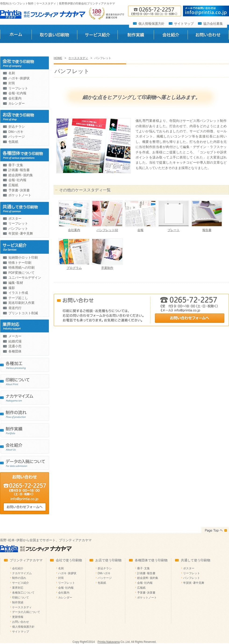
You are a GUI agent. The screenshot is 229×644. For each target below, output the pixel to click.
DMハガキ (16, 132)
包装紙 (13, 142)
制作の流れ (19, 578)
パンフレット (18, 229)
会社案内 (15, 98)
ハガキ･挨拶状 (19, 78)
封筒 (12, 83)
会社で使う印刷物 (69, 560)
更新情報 (18, 617)
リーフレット (18, 88)
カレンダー (17, 103)
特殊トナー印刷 (20, 263)
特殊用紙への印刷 (21, 267)
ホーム (16, 36)
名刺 (12, 73)
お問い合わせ (208, 36)
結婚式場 (15, 341)
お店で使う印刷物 (108, 560)
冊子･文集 (16, 165)
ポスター (15, 218)
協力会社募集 (213, 24)
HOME (58, 58)
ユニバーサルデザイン (25, 278)
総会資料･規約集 (21, 175)
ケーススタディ (78, 58)
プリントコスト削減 (23, 313)
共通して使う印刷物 (196, 560)
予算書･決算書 (19, 190)
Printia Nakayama (109, 642)
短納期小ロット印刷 (23, 257)
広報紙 (13, 185)
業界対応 (18, 588)
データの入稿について (26, 612)
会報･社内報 (17, 93)
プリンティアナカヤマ (26, 560)
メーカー (15, 336)
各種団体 (15, 351)
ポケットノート (20, 195)
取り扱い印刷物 (54, 36)
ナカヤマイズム (22, 573)
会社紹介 (171, 36)
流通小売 (15, 346)
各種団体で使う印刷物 (151, 560)
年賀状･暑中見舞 (21, 233)
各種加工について (23, 593)
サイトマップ (184, 24)
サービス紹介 (97, 36)
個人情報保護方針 (151, 24)
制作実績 (136, 36)
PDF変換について (21, 273)
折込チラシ (17, 127)
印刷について (21, 598)
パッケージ (17, 137)
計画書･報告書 (19, 170)
